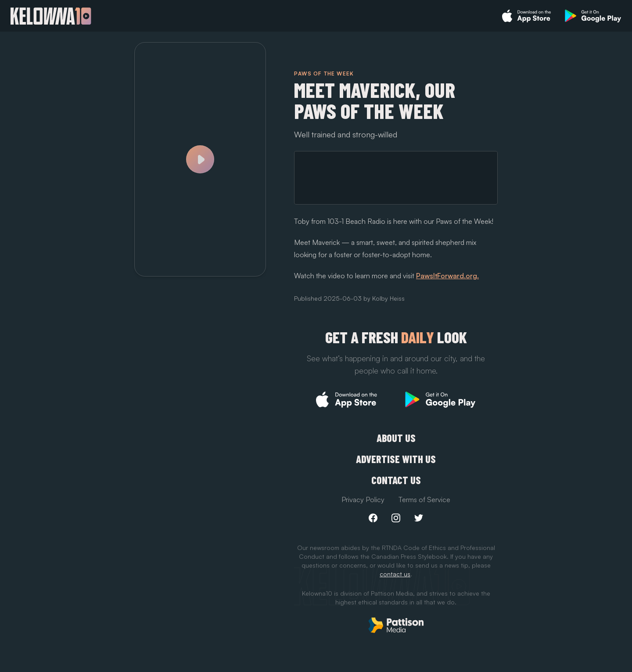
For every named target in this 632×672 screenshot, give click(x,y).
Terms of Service (424, 500)
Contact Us (396, 480)
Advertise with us (396, 459)
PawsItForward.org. (447, 276)
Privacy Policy (363, 500)
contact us (395, 574)
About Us (396, 438)
